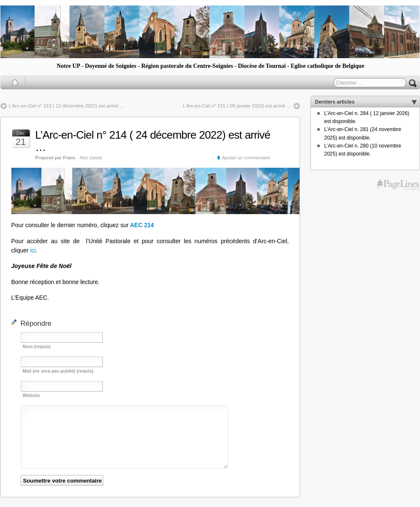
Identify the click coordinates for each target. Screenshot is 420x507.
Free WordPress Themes (398, 185)
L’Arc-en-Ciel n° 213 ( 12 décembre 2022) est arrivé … (67, 106)
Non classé (91, 158)
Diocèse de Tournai (262, 66)
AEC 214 (142, 225)
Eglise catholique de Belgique (328, 66)
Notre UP (68, 66)
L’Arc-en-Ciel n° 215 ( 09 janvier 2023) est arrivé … (237, 106)
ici (33, 250)
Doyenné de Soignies (110, 66)
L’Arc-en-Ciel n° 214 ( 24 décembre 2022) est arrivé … (153, 141)
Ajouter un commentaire (246, 158)
